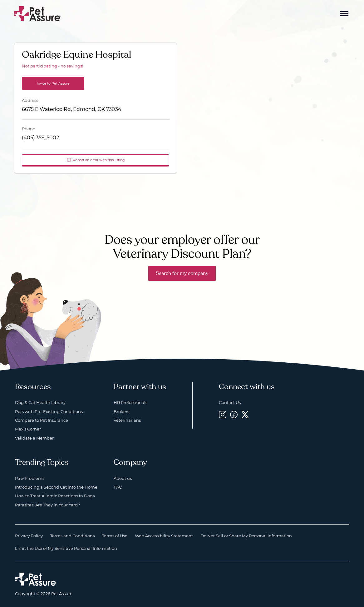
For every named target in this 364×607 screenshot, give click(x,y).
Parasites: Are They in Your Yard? (47, 505)
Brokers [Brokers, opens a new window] (121, 411)
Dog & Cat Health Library (40, 402)
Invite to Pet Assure (53, 83)
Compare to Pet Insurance (42, 420)
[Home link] (36, 579)
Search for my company (182, 273)
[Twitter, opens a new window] (245, 415)
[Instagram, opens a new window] (223, 415)
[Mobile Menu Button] (344, 14)
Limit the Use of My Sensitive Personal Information (66, 548)
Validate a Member (34, 438)
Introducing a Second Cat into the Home (56, 487)
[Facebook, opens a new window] (234, 415)
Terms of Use (115, 536)
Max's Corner (28, 429)
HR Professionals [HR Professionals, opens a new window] (130, 402)
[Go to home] (38, 13)
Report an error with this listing (96, 160)
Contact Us (230, 402)
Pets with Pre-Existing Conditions (49, 411)
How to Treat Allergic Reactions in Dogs (55, 496)
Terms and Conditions (72, 536)
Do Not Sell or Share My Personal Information (246, 536)
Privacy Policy (29, 536)
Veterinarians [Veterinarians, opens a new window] (127, 420)
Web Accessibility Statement (164, 536)
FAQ (118, 487)
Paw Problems (30, 478)
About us (123, 478)
